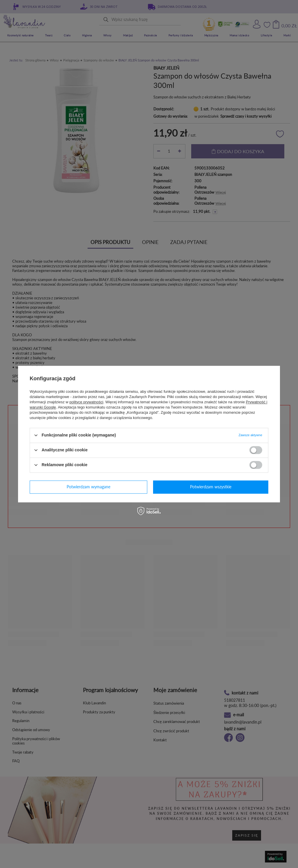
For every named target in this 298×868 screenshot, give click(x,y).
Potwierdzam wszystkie (211, 487)
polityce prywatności (86, 402)
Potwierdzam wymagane (88, 487)
